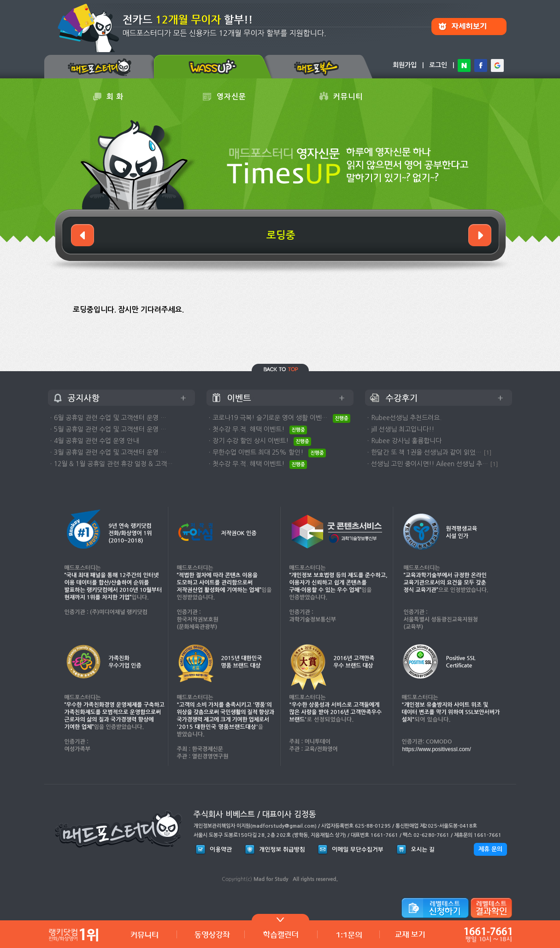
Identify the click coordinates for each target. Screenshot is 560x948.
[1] (488, 453)
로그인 (438, 65)
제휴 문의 (490, 849)
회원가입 (405, 65)
